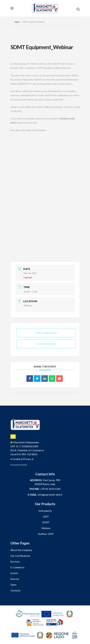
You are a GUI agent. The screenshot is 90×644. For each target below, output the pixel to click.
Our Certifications (20, 556)
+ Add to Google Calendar (46, 333)
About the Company (21, 550)
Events (14, 573)
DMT (46, 517)
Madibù (24, 465)
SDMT (46, 522)
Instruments (45, 511)
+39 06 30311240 (50, 489)
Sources (15, 579)
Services (15, 562)
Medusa (46, 528)
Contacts (15, 590)
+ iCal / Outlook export (46, 344)
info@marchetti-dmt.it (50, 495)
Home (17, 22)
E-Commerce (17, 567)
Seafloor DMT (46, 534)
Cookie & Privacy (22, 459)
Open (13, 585)
